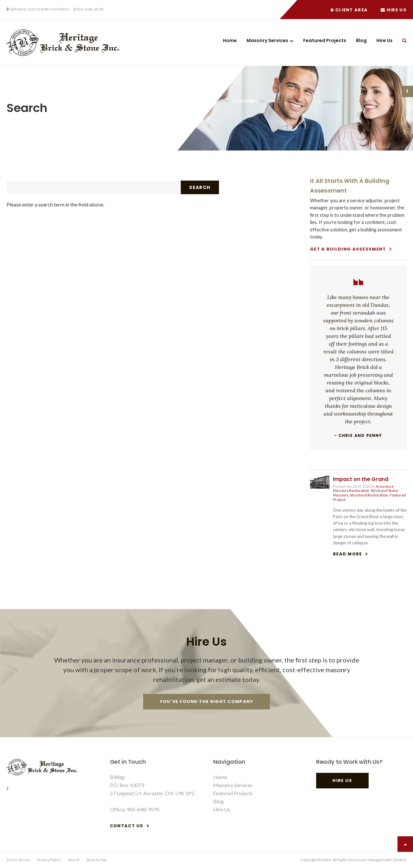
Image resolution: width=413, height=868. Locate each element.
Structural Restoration (369, 495)
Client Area (349, 10)
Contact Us (127, 826)
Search (402, 40)
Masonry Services (267, 40)
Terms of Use (18, 860)
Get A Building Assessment (348, 249)
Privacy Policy (49, 860)
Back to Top (97, 860)
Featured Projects (325, 40)
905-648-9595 (90, 9)
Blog (361, 40)
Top (405, 844)
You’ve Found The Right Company (207, 701)
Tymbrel (399, 860)
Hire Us (394, 10)
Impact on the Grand (361, 479)
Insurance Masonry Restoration (363, 489)
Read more (348, 554)
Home (230, 40)
